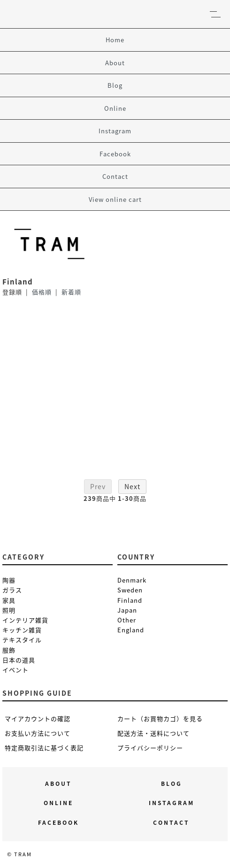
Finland (130, 600)
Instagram (115, 131)
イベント (15, 670)
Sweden (130, 590)
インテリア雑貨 (25, 620)
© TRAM (19, 854)
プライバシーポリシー (150, 748)
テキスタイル (22, 640)
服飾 (9, 650)
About (115, 63)
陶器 (9, 580)
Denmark (132, 580)
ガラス (12, 590)
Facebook (115, 154)
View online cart (115, 199)
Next (132, 486)
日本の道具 (19, 660)
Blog (115, 85)
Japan (127, 610)
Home (115, 40)
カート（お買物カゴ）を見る (160, 718)
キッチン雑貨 (22, 630)
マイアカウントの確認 (38, 718)
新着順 (71, 292)
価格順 (42, 292)
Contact (115, 176)
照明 (9, 610)
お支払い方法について (38, 733)
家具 (9, 600)
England (131, 630)
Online (115, 108)
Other (127, 620)
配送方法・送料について (153, 733)
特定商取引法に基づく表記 (44, 748)
